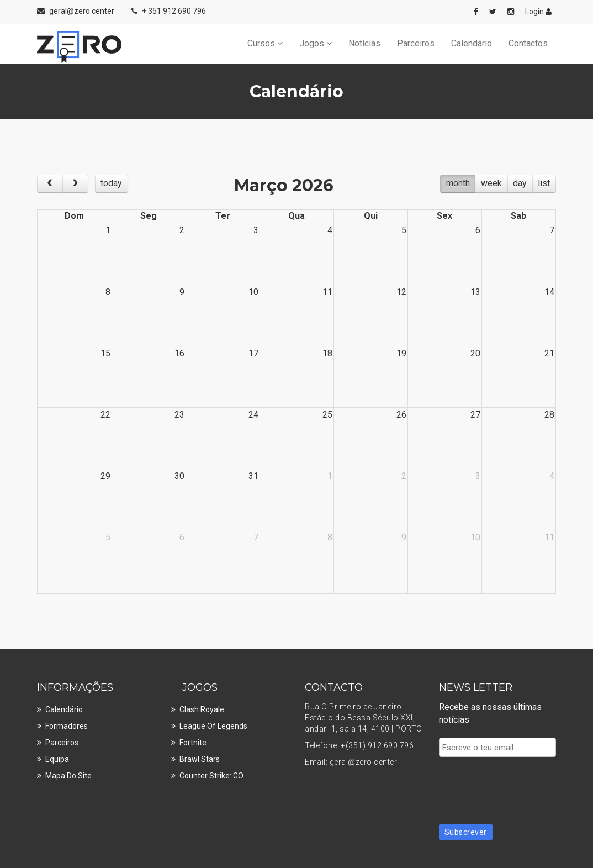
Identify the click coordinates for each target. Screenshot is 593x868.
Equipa (57, 759)
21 (549, 353)
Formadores (67, 726)
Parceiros (416, 43)
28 (549, 415)
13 (475, 292)
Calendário (472, 43)
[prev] (50, 184)
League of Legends (213, 726)
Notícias (364, 43)
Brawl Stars (200, 759)
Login (538, 12)
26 (401, 415)
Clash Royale (202, 709)
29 (105, 476)
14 (549, 292)
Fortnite (193, 743)
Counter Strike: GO (211, 776)
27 (475, 415)
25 (327, 415)
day (520, 183)
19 (401, 353)
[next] (75, 184)
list (544, 183)
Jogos (316, 43)
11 (327, 292)
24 (253, 415)
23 (179, 415)
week (491, 183)
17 (253, 353)
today (111, 183)
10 (253, 292)
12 (401, 292)
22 (105, 415)
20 (475, 353)
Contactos (528, 43)
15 (105, 353)
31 (253, 476)
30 (179, 476)
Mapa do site (68, 776)
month (458, 183)
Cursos (265, 43)
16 (179, 353)
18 (327, 353)
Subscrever (466, 832)
